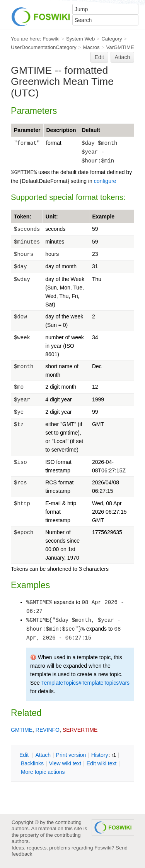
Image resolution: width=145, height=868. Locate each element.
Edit (99, 57)
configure (105, 181)
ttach (43, 755)
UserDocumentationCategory (44, 47)
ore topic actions (43, 772)
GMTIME (22, 730)
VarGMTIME (120, 47)
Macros (91, 47)
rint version (71, 755)
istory (100, 755)
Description (61, 130)
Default (91, 130)
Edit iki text (102, 763)
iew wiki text (65, 763)
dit (25, 755)
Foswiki (51, 39)
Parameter (27, 130)
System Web (80, 39)
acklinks (32, 763)
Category (112, 39)
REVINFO (48, 730)
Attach (123, 57)
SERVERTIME (80, 730)
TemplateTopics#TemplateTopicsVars (86, 683)
